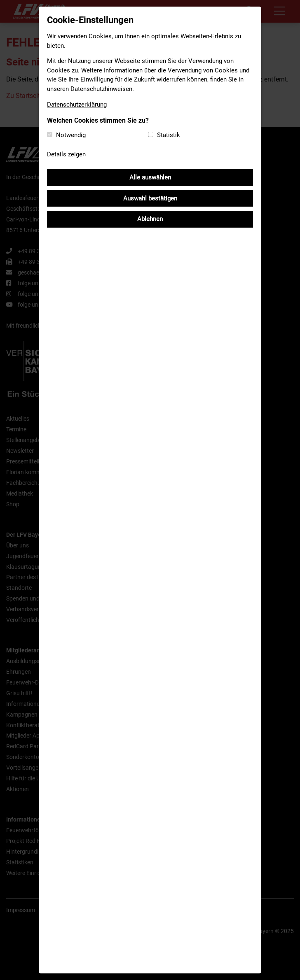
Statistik (169, 135)
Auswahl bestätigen (150, 198)
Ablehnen (150, 219)
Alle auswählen (150, 177)
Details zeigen (66, 154)
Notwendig (71, 135)
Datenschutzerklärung (77, 105)
